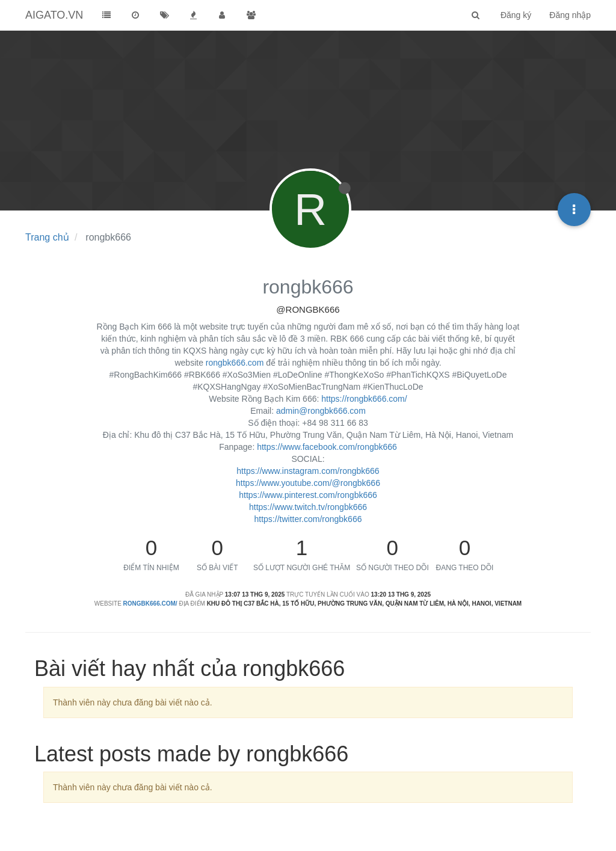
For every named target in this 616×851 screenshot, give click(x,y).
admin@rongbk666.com (321, 411)
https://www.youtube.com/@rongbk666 (308, 483)
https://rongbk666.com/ (364, 399)
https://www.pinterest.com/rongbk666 (308, 495)
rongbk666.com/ (150, 604)
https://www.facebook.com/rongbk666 (327, 447)
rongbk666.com (235, 363)
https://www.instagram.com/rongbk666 (308, 471)
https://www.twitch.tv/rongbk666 (308, 507)
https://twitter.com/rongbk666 (308, 519)
